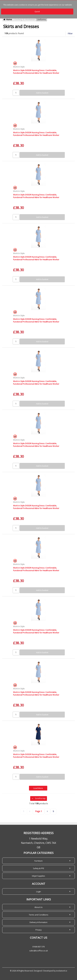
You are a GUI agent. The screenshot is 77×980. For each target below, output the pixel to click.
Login (39, 892)
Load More (38, 788)
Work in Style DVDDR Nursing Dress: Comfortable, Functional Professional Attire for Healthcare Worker (36, 72)
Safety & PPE (39, 868)
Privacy (38, 930)
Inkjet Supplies (38, 876)
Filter (70, 33)
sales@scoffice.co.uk (39, 951)
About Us (38, 907)
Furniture (38, 861)
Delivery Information (38, 922)
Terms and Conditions (39, 915)
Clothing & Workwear (25, 19)
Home (8, 19)
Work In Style (19, 67)
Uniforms (42, 19)
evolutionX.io (62, 971)
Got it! (37, 12)
